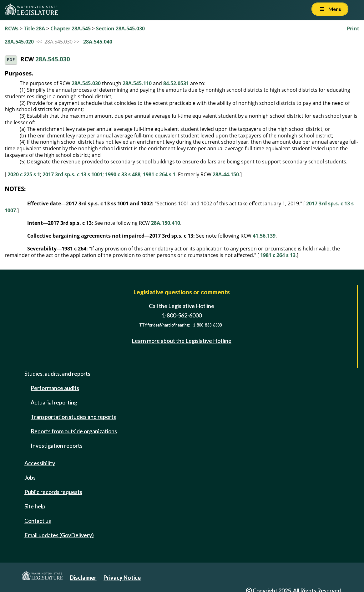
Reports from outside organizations (74, 431)
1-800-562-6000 (182, 315)
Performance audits (55, 388)
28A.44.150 (226, 174)
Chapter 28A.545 (71, 28)
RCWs (12, 28)
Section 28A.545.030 (120, 28)
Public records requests (53, 492)
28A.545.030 (53, 59)
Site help (35, 506)
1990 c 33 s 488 (123, 174)
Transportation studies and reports (73, 417)
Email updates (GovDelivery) (59, 535)
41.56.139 (264, 236)
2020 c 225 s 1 (24, 174)
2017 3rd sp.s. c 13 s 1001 (73, 174)
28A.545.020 (19, 42)
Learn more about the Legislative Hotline (182, 341)
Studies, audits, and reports (57, 373)
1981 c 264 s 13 (278, 255)
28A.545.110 (137, 83)
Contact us (38, 521)
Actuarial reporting (54, 402)
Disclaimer (83, 578)
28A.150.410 (166, 223)
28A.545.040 (98, 42)
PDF (11, 60)
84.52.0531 (176, 83)
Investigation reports (57, 445)
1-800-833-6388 (207, 325)
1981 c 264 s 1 (159, 174)
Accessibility (40, 463)
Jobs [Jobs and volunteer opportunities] (30, 477)
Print (353, 28)
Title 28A (34, 28)
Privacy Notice (122, 578)
